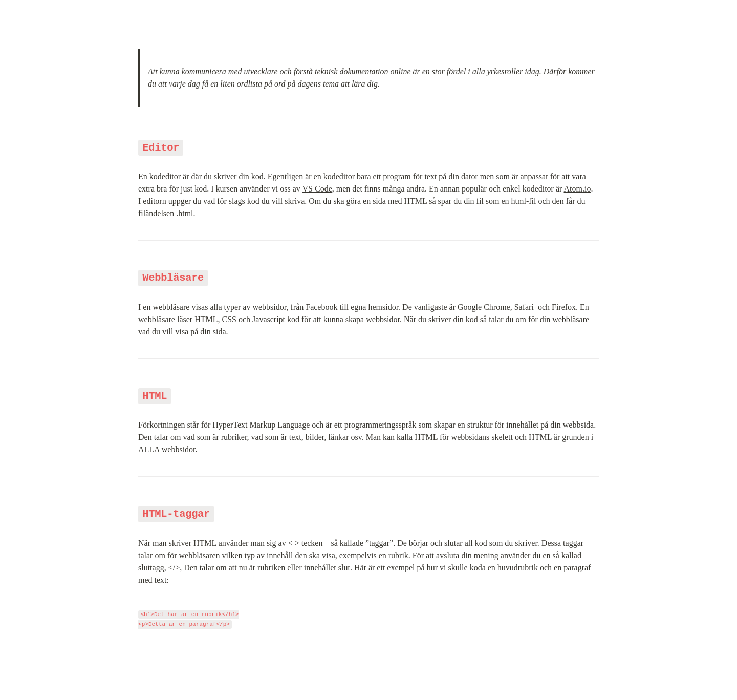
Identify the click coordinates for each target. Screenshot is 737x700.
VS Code (317, 189)
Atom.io (578, 189)
